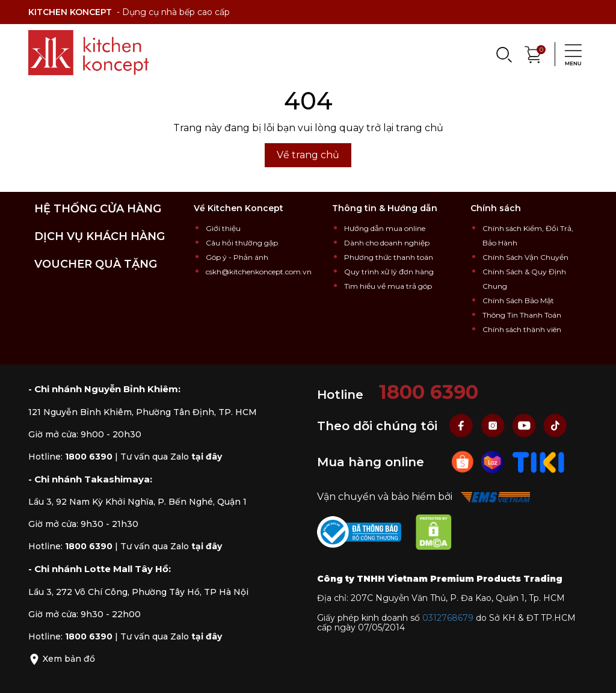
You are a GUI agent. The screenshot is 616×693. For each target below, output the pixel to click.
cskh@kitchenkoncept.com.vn (259, 272)
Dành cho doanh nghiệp (387, 243)
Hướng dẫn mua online (385, 228)
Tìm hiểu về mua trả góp (388, 286)
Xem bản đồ (62, 659)
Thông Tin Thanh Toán (522, 315)
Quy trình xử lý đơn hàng (389, 272)
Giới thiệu (223, 228)
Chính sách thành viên (522, 329)
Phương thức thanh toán (389, 257)
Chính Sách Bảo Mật (518, 300)
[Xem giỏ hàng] (534, 53)
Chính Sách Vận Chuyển (525, 257)
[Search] (504, 54)
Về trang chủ (308, 155)
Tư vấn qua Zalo (171, 457)
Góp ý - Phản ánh (237, 257)
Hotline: (70, 457)
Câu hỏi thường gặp (242, 243)
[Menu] (570, 54)
